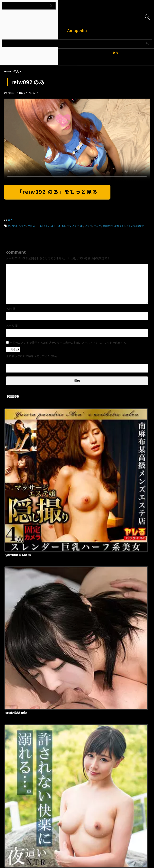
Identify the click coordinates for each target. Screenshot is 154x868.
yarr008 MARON (80, 411)
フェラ (88, 226)
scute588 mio (78, 478)
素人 (10, 220)
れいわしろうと (17, 226)
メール (12, 325)
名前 (11, 308)
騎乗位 (140, 226)
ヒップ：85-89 (75, 226)
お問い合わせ (98, 760)
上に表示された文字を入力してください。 (32, 356)
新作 (116, 53)
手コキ (97, 226)
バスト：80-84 (57, 226)
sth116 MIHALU (80, 681)
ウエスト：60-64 (37, 226)
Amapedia (77, 30)
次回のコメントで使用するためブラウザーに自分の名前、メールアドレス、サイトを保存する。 (69, 343)
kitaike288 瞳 (78, 614)
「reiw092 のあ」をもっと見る (57, 192)
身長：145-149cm (124, 226)
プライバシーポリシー (75, 760)
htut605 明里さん (81, 546)
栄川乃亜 (108, 226)
